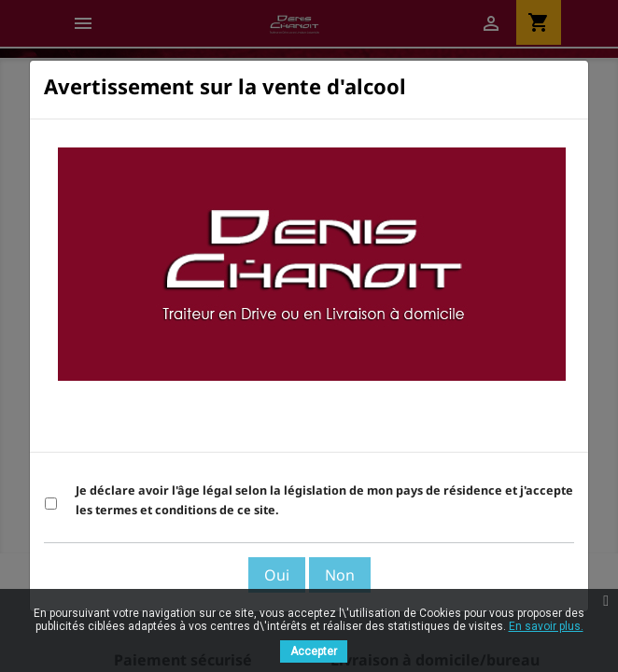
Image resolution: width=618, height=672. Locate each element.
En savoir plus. (546, 626)
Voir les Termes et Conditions (471, 428)
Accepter (314, 651)
